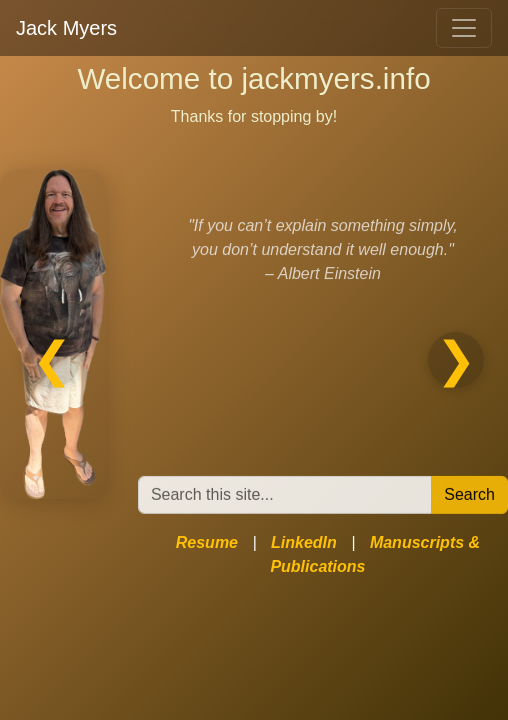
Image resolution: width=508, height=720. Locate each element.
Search (469, 495)
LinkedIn (304, 542)
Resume (207, 542)
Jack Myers (66, 28)
